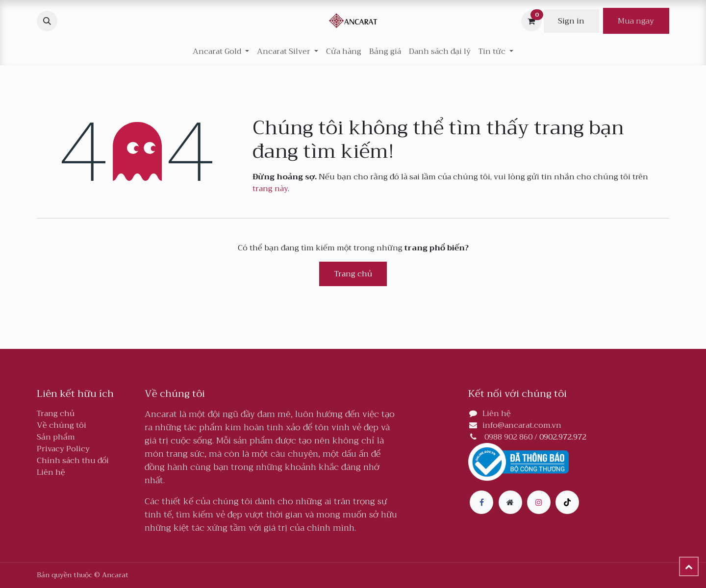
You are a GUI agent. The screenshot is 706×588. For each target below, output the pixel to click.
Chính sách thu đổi (73, 461)
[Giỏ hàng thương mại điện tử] (531, 21)
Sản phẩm (56, 437)
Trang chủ (353, 274)
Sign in (571, 21)
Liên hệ (51, 472)
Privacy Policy (63, 449)
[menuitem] (344, 51)
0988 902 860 (508, 437)
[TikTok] (567, 502)
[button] (47, 21)
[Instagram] (539, 502)
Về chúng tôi (62, 425)
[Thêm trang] (510, 502)
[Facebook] (481, 502)
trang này (270, 189)
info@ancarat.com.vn (522, 425)
